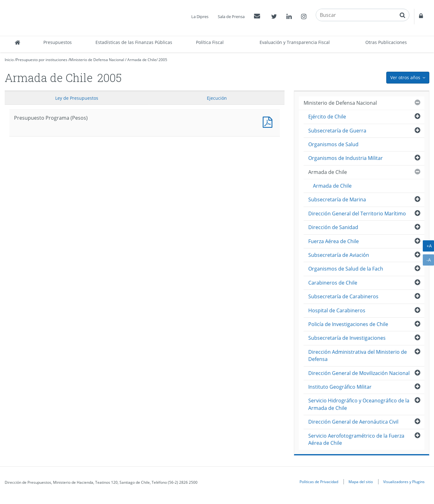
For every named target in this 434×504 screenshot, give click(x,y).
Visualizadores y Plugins (404, 482)
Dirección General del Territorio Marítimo (357, 214)
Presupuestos (58, 42)
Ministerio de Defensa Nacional (97, 60)
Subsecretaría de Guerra (337, 131)
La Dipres (200, 17)
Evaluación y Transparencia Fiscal (295, 42)
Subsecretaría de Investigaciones (347, 338)
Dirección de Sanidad (333, 227)
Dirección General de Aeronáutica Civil (353, 422)
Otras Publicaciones (386, 42)
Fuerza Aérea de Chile (334, 241)
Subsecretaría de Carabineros (343, 296)
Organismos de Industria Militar (346, 158)
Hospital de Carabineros (337, 310)
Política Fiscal (210, 42)
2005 (163, 60)
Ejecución (217, 98)
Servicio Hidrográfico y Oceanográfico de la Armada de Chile (359, 404)
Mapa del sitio (361, 482)
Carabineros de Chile (333, 283)
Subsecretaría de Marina (337, 199)
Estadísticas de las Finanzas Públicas (134, 42)
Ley (77, 98)
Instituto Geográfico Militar (340, 387)
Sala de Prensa (231, 17)
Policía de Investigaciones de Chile (348, 324)
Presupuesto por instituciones (42, 60)
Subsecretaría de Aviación (339, 255)
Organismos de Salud (333, 144)
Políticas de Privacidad (319, 482)
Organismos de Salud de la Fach (346, 269)
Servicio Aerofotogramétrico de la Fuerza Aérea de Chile (356, 439)
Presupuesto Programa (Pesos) (269, 121)
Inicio (9, 60)
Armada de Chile (142, 60)
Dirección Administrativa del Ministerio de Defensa (358, 355)
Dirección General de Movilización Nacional (359, 373)
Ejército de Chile (327, 117)
